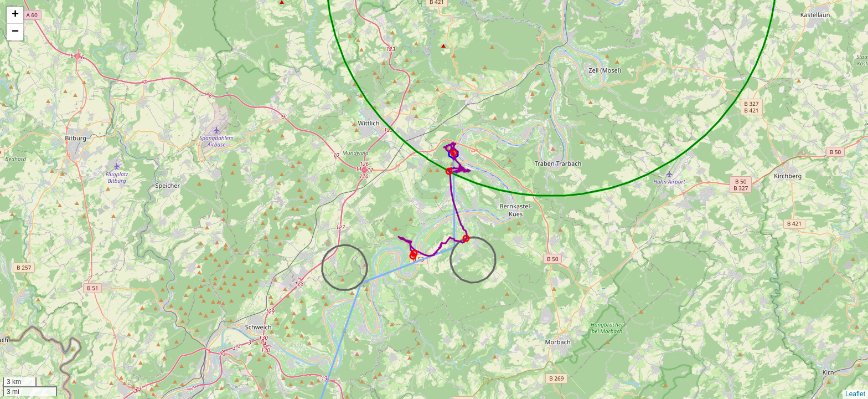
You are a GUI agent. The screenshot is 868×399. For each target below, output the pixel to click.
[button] (15, 15)
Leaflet (855, 394)
